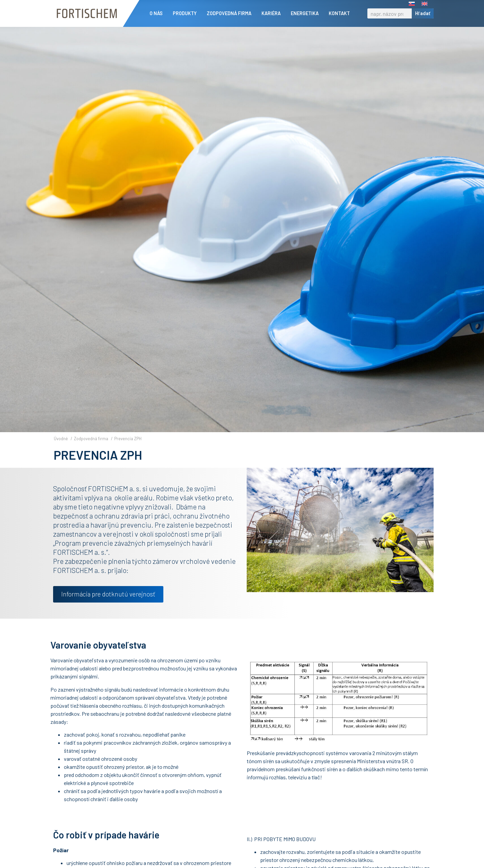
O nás (158, 13)
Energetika (306, 13)
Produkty (186, 13)
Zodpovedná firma (231, 13)
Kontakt (341, 13)
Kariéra (273, 13)
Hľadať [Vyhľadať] (423, 13)
